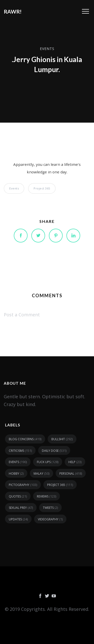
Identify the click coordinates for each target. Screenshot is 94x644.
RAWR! (13, 11)
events (47, 49)
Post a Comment (22, 315)
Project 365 (42, 188)
